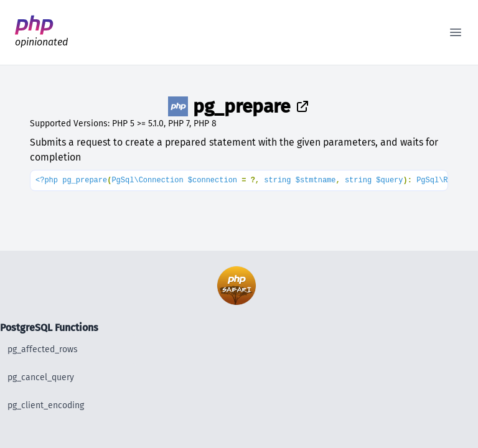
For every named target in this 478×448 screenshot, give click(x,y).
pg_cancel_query (41, 377)
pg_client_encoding (46, 405)
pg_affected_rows (43, 349)
